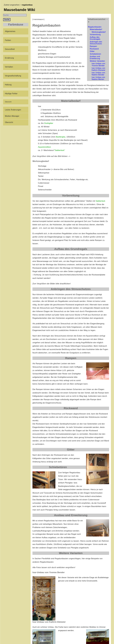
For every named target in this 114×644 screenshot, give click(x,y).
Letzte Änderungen (13, 110)
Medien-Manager (12, 116)
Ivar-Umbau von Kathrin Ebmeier (99, 69)
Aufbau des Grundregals (95, 38)
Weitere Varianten (97, 61)
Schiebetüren (95, 54)
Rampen (93, 46)
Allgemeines (10, 31)
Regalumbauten (95, 27)
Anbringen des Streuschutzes (96, 43)
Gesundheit (10, 49)
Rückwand (94, 49)
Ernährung (9, 58)
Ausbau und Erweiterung (95, 57)
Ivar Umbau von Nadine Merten (98, 78)
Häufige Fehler (11, 94)
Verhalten (9, 67)
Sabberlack (100, 201)
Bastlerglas (61, 137)
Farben (8, 40)
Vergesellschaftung (13, 76)
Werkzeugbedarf (99, 32)
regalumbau (27, 5)
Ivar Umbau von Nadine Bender (98, 74)
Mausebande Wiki (19, 10)
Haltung (8, 85)
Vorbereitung (95, 35)
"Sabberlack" (60, 150)
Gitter (92, 51)
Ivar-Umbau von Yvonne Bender (98, 65)
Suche (7, 19)
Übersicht (8, 102)
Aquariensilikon (44, 147)
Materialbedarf (96, 29)
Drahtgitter (49, 123)
